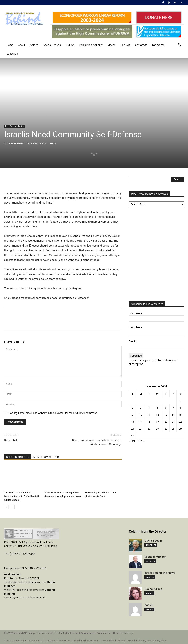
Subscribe (12, 54)
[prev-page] (6, 507)
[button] (180, 45)
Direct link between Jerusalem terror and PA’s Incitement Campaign (97, 442)
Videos (112, 45)
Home (10, 45)
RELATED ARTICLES (18, 457)
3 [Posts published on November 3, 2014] (141, 408)
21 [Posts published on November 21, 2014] (173, 422)
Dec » (141, 441)
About (22, 45)
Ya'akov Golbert (16, 143)
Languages (158, 45)
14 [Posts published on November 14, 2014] (173, 415)
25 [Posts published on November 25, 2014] (149, 429)
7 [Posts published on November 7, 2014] (173, 408)
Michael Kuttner (155, 557)
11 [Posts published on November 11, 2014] (149, 415)
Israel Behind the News (160, 573)
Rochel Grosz (153, 589)
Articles (34, 45)
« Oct (132, 441)
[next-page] (12, 507)
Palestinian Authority (91, 45)
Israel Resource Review (15, 126)
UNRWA (70, 45)
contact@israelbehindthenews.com (25, 597)
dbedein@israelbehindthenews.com (25, 582)
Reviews (125, 45)
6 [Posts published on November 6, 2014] (166, 408)
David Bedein (153, 541)
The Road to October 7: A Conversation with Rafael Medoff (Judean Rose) (21, 496)
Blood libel (10, 440)
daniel (149, 605)
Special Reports (52, 45)
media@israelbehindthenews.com (24, 590)
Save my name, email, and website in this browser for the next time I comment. (53, 413)
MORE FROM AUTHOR (46, 457)
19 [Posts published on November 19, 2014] (157, 422)
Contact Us (141, 45)
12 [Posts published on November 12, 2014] (157, 415)
